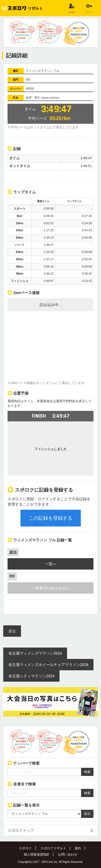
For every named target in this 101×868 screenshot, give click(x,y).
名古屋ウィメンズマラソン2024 (35, 653)
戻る (12, 631)
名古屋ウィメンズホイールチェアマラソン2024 (48, 665)
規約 (78, 848)
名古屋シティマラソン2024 (31, 676)
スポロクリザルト (53, 848)
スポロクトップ (21, 830)
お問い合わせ (68, 854)
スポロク (25, 848)
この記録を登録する (51, 518)
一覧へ (51, 564)
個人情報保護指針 (37, 854)
